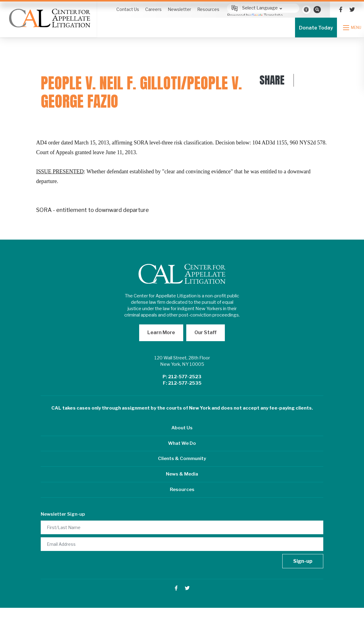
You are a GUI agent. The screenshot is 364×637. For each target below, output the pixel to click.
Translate (267, 15)
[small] (341, 10)
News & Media (182, 474)
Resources (182, 490)
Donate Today (318, 28)
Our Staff (206, 332)
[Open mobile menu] (354, 28)
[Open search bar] (317, 9)
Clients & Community (182, 459)
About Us (182, 428)
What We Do (182, 443)
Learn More (161, 332)
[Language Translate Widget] (263, 8)
